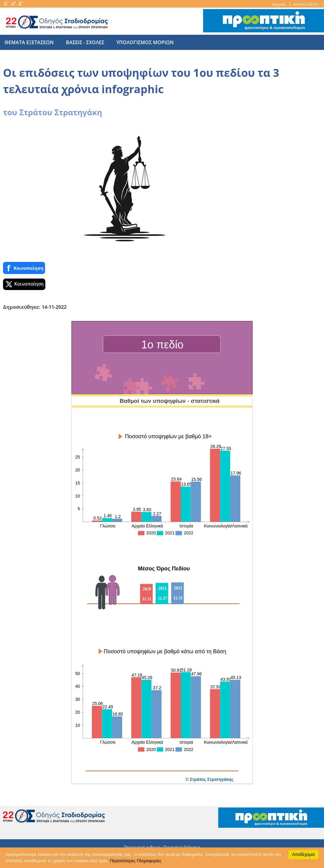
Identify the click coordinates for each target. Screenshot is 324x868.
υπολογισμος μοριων (139, 42)
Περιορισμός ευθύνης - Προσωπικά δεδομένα (162, 847)
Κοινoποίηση (24, 268)
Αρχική (280, 4)
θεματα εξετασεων (29, 42)
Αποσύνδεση (306, 4)
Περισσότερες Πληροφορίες (136, 861)
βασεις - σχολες (82, 42)
